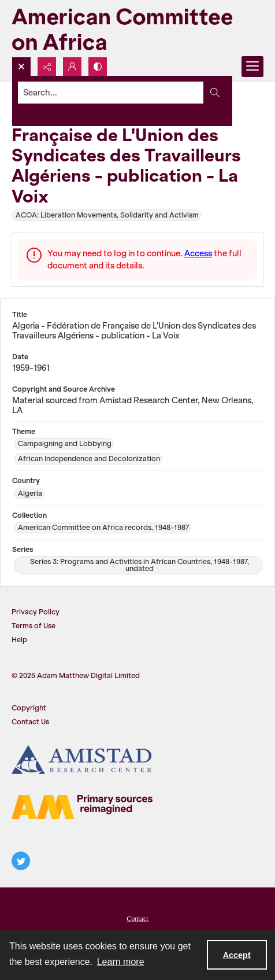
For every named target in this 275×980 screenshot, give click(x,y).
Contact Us (30, 722)
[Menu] (252, 67)
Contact (137, 919)
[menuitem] (137, 918)
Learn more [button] (121, 962)
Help (19, 640)
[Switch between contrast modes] (98, 67)
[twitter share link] (21, 861)
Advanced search (47, 113)
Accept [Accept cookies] (237, 955)
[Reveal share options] (47, 67)
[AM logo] (82, 807)
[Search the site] (111, 93)
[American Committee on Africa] (137, 28)
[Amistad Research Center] (82, 760)
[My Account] (72, 67)
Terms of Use (34, 626)
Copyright (29, 708)
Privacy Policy (36, 612)
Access (198, 253)
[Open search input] (21, 67)
